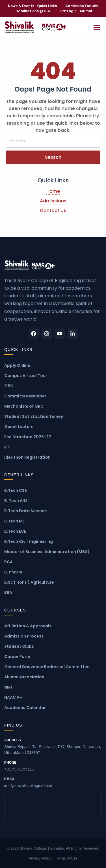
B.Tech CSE (15, 490)
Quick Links (47, 6)
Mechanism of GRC (24, 406)
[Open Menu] (97, 27)
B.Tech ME (14, 521)
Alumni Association (24, 677)
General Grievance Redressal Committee (47, 667)
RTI (7, 447)
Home (53, 191)
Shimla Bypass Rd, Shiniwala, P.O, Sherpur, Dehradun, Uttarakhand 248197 (53, 746)
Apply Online (17, 365)
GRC (9, 386)
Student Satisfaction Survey (34, 416)
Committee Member (25, 396)
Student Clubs (19, 646)
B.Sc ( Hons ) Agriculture (29, 582)
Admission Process (24, 636)
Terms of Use (67, 858)
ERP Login (68, 11)
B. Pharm (13, 572)
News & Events (21, 6)
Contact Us (53, 210)
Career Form (17, 657)
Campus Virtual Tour (26, 376)
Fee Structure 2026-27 (28, 437)
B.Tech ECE (15, 531)
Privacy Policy (40, 858)
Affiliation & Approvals (28, 626)
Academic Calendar (25, 708)
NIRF (9, 687)
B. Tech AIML (17, 501)
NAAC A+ (13, 697)
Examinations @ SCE (33, 11)
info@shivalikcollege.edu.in (53, 782)
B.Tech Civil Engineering (29, 541)
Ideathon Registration (27, 457)
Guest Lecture (19, 427)
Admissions (53, 201)
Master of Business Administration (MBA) (47, 552)
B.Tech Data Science (26, 511)
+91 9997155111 (53, 766)
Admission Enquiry (82, 6)
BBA (8, 592)
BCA (8, 562)
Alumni (86, 11)
